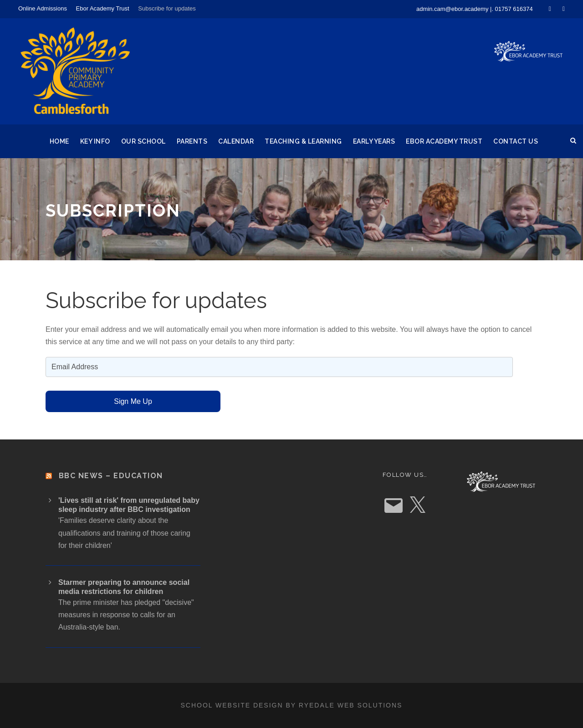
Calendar (236, 141)
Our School (143, 141)
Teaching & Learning (303, 141)
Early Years (374, 141)
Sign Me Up (133, 401)
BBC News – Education (111, 476)
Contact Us (516, 141)
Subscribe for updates (167, 8)
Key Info (95, 141)
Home (59, 141)
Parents (192, 141)
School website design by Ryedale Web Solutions (292, 705)
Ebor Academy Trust (103, 8)
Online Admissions (43, 8)
